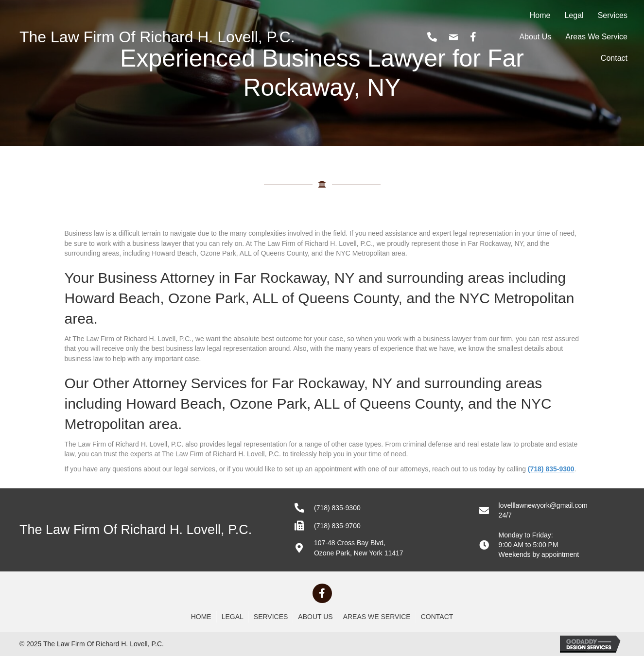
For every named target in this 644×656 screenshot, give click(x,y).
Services (613, 15)
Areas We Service (596, 37)
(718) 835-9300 (337, 508)
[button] (322, 593)
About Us (535, 37)
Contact (614, 58)
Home (540, 15)
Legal (574, 15)
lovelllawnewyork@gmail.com (543, 505)
